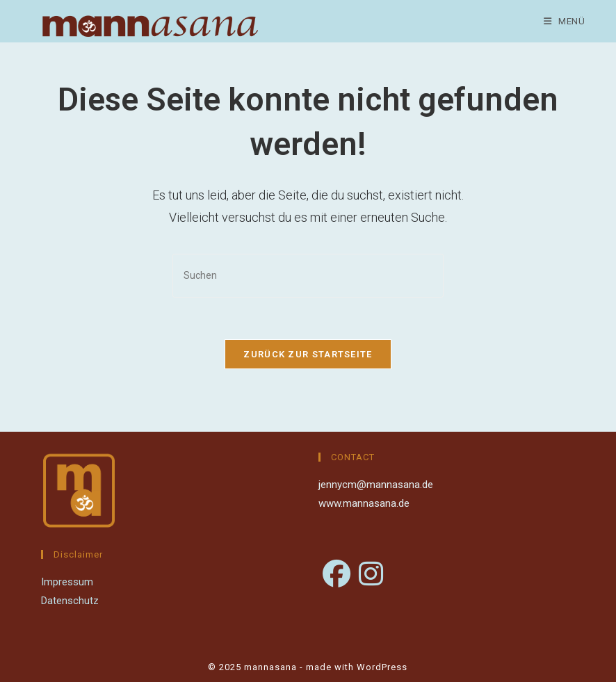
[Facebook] (337, 575)
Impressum (67, 582)
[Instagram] (371, 575)
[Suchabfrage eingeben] (308, 276)
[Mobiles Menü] (565, 21)
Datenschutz (70, 601)
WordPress (382, 667)
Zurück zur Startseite (308, 354)
